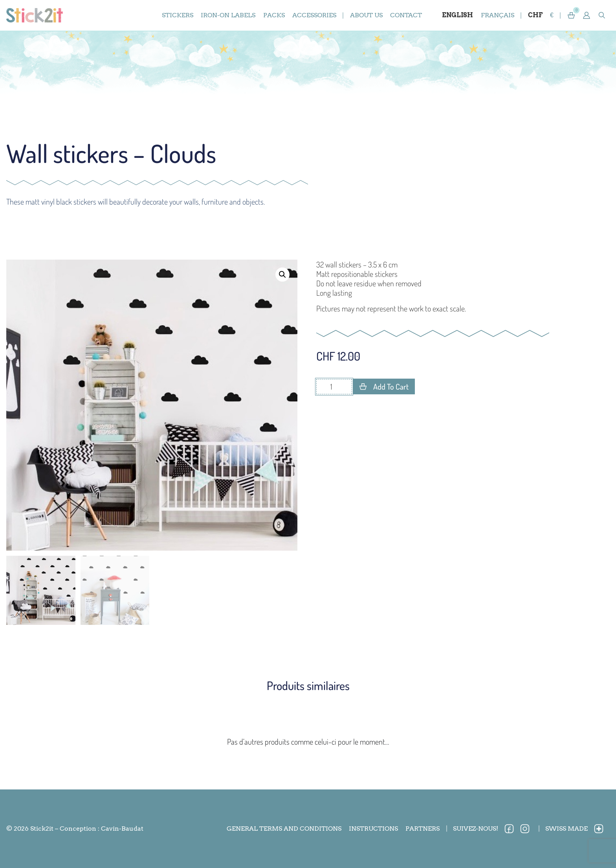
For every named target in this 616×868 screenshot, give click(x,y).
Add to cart (391, 386)
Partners (423, 829)
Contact (406, 15)
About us (366, 15)
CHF (535, 15)
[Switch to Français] (497, 15)
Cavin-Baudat (122, 829)
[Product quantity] (334, 387)
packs (274, 15)
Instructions (373, 829)
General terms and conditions (284, 829)
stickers (178, 15)
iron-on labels (228, 15)
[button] (587, 15)
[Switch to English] (458, 15)
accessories (314, 15)
